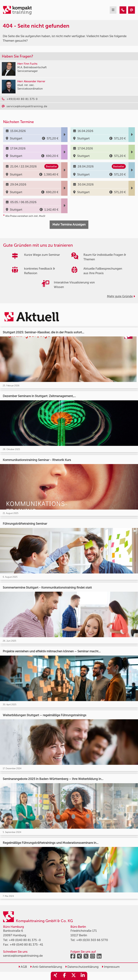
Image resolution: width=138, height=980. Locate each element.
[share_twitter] (74, 976)
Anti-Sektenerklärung (46, 967)
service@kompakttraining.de (23, 956)
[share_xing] (55, 976)
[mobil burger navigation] (113, 10)
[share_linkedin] (83, 976)
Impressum (111, 967)
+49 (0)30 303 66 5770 (92, 940)
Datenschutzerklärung (82, 967)
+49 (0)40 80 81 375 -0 (25, 940)
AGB (23, 967)
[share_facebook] (64, 976)
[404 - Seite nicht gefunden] (123, 10)
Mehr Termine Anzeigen (69, 224)
